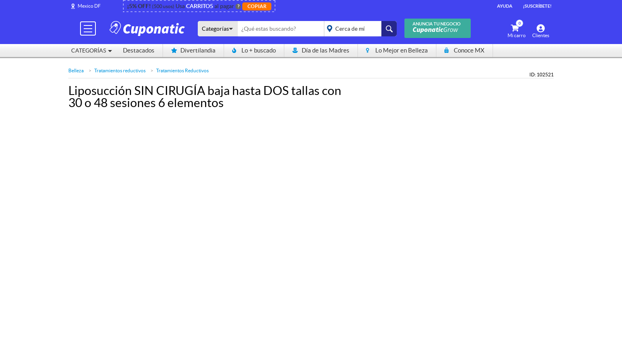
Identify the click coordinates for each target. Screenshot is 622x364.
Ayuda (505, 6)
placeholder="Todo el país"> (359, 29)
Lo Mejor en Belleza (397, 50)
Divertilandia (193, 50)
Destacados (139, 50)
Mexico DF (89, 6)
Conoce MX (464, 50)
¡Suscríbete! (537, 6)
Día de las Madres (321, 50)
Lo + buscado (254, 50)
